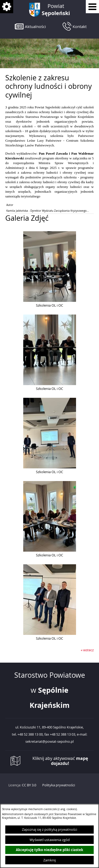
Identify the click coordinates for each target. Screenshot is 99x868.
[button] (30, 26)
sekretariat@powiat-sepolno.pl (49, 742)
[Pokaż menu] (92, 7)
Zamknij (49, 860)
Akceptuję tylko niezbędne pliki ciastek (49, 850)
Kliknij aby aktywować (60, 761)
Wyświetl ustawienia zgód (50, 840)
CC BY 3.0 (29, 785)
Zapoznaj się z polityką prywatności (49, 829)
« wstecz (87, 650)
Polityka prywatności (59, 785)
